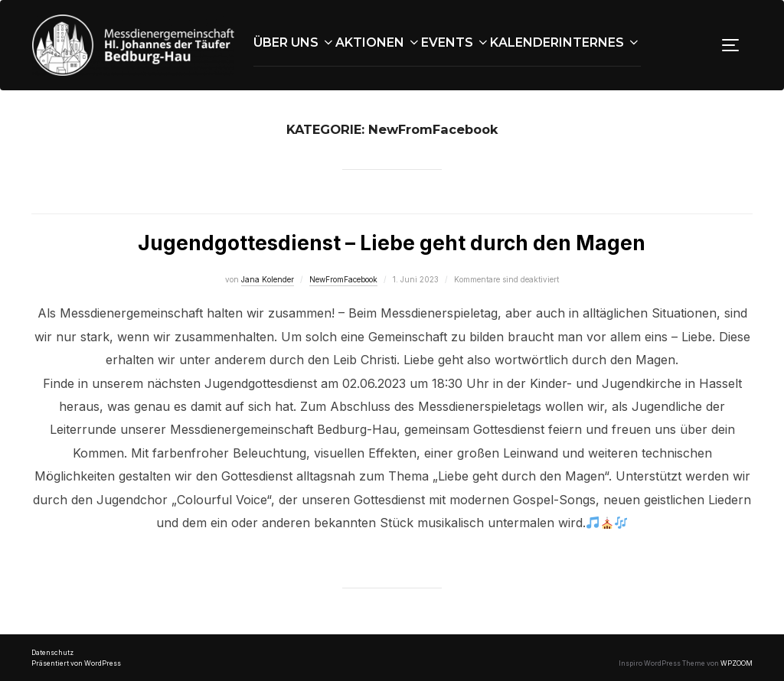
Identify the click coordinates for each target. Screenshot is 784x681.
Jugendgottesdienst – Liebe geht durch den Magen (392, 243)
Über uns (294, 42)
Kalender (524, 42)
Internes (600, 42)
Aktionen (378, 42)
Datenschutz (52, 653)
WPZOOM (737, 663)
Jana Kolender (268, 279)
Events (456, 42)
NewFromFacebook (343, 279)
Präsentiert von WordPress (76, 663)
